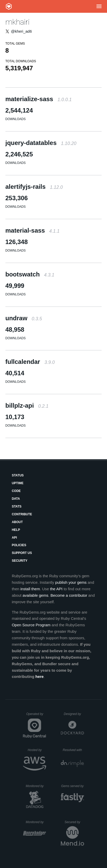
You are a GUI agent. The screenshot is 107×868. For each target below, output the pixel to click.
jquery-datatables (41, 143)
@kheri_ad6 (21, 31)
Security (20, 561)
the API (56, 589)
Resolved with (73, 750)
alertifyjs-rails (34, 187)
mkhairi (18, 22)
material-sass (32, 230)
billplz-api (27, 405)
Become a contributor (69, 595)
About (17, 522)
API (14, 538)
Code (16, 491)
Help (16, 530)
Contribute (22, 514)
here (39, 676)
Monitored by (36, 786)
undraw (24, 318)
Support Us (22, 553)
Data (16, 499)
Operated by (36, 716)
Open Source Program (31, 625)
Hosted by (37, 750)
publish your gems (71, 582)
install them (30, 589)
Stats (17, 506)
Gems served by (73, 786)
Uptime (18, 483)
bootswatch (30, 274)
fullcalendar (30, 362)
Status (18, 475)
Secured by (74, 822)
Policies (19, 545)
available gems (35, 595)
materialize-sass (39, 99)
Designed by (74, 714)
